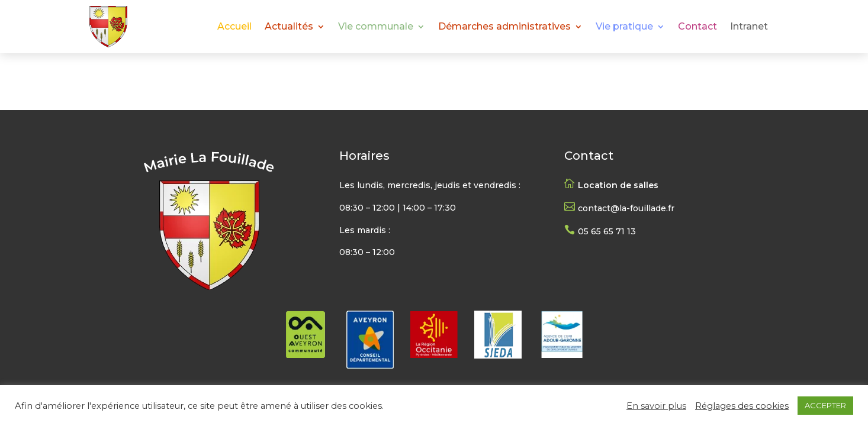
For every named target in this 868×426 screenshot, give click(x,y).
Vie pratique (624, 27)
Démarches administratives (504, 27)
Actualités (289, 27)
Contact (697, 27)
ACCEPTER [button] (825, 405)
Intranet (749, 27)
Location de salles (618, 185)
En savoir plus (656, 406)
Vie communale (376, 27)
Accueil (234, 27)
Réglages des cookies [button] (742, 406)
